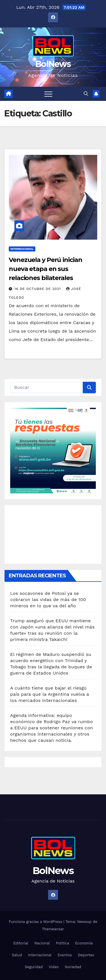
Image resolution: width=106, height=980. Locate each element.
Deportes (86, 955)
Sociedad (73, 967)
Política (63, 943)
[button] (86, 94)
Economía (84, 943)
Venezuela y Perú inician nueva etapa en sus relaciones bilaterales (46, 269)
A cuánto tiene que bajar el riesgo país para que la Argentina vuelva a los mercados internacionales (50, 694)
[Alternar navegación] (48, 94)
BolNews (53, 64)
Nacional (42, 943)
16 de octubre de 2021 (38, 289)
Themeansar (53, 929)
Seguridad (34, 967)
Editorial (21, 943)
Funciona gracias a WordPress (36, 922)
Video (54, 967)
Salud (17, 955)
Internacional (22, 249)
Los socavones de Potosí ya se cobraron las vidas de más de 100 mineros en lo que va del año (48, 600)
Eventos (65, 955)
